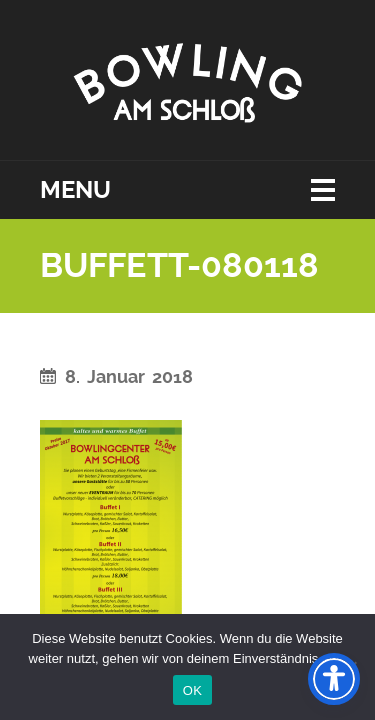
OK (192, 690)
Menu (75, 190)
